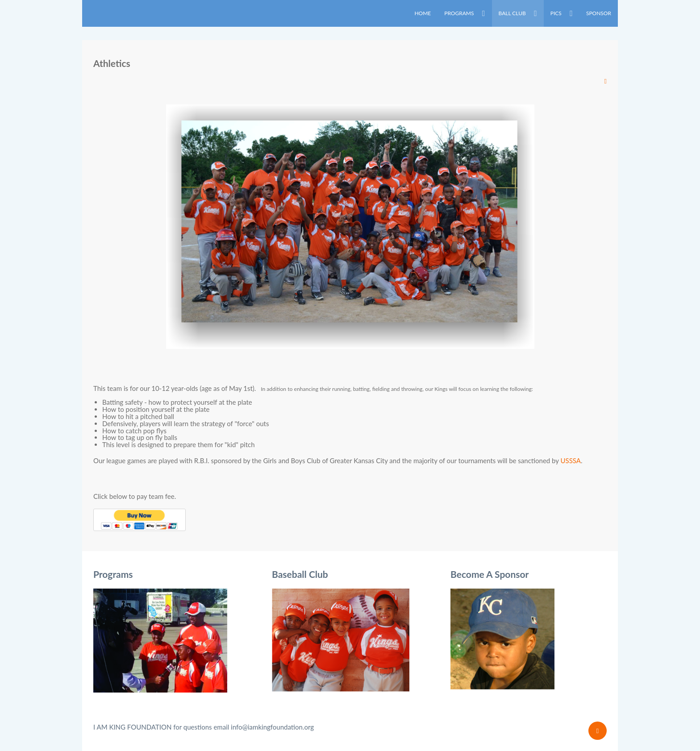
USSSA (571, 461)
